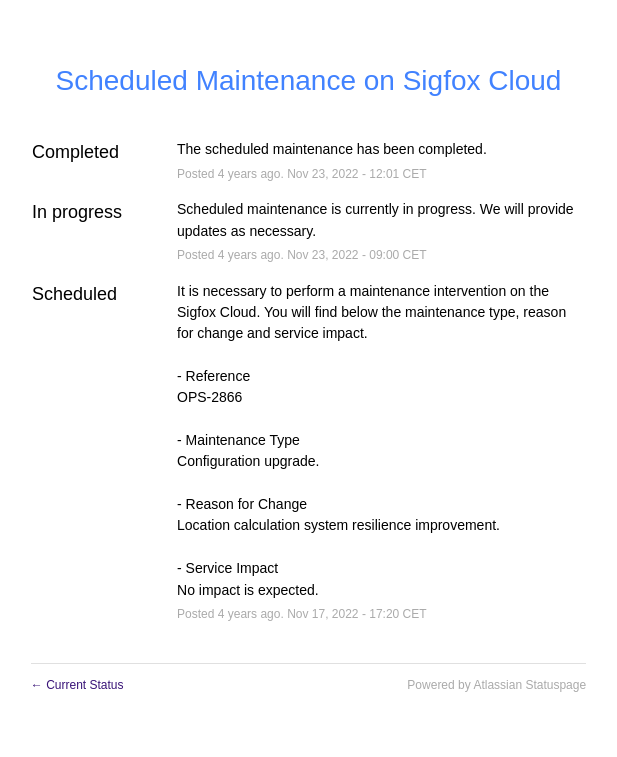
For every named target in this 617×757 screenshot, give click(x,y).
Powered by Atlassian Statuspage (496, 685)
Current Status (77, 685)
